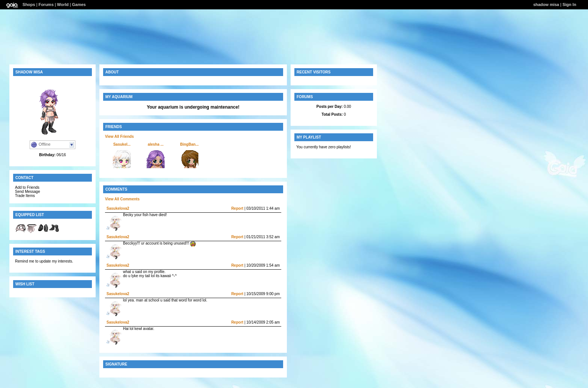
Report (237, 208)
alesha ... (156, 144)
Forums (46, 4)
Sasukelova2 (118, 208)
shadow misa (546, 4)
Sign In (569, 4)
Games (79, 4)
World (63, 4)
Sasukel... (122, 144)
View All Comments (122, 199)
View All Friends (119, 137)
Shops (29, 4)
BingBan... (189, 144)
